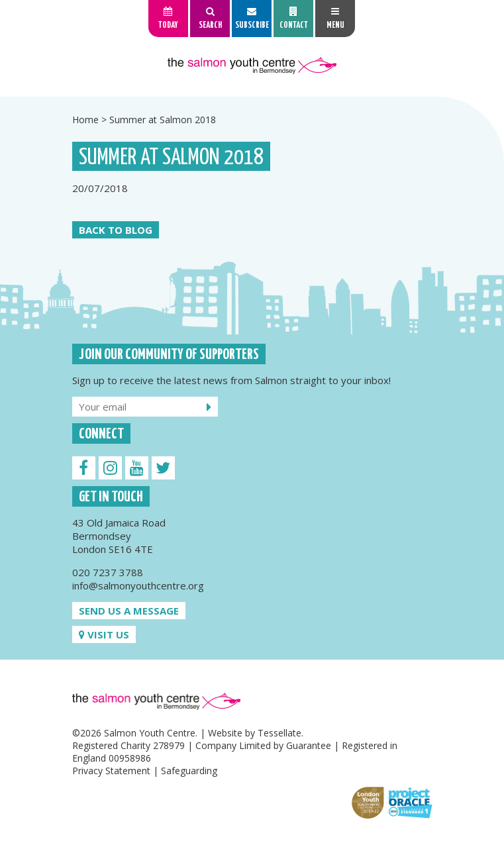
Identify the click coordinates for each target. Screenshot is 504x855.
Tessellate (279, 733)
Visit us (104, 634)
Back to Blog (116, 230)
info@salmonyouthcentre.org (138, 585)
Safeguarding (189, 771)
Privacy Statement (111, 771)
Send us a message (129, 611)
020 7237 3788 (108, 572)
